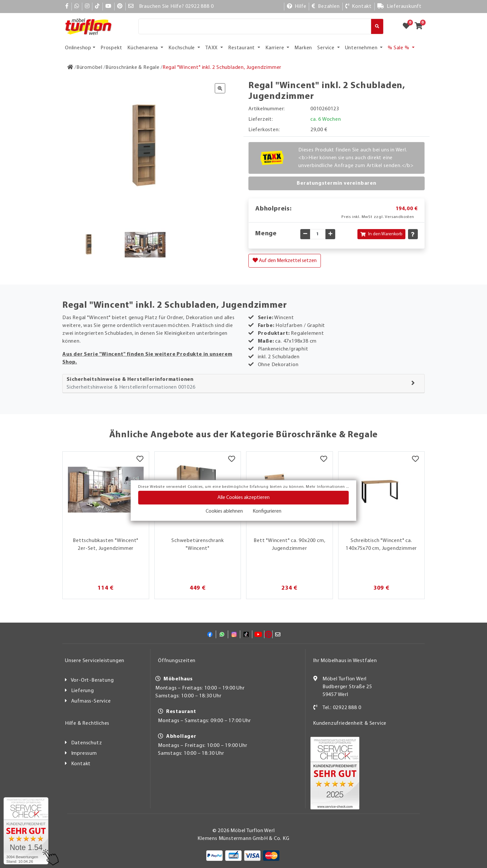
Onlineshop (78, 48)
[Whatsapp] (77, 7)
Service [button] (326, 48)
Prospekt (111, 48)
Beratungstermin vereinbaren (337, 183)
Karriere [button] (275, 48)
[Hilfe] (297, 7)
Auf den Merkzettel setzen (285, 260)
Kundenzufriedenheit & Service (350, 723)
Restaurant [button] (242, 48)
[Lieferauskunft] (400, 7)
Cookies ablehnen (224, 511)
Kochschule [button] (182, 48)
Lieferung (83, 691)
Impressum (84, 753)
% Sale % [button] (399, 48)
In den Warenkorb (381, 234)
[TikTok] (97, 7)
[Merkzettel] (140, 460)
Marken (303, 48)
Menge (266, 234)
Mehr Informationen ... (327, 487)
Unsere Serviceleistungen (95, 661)
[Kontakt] (359, 7)
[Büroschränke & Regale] (133, 68)
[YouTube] (109, 7)
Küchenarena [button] (143, 48)
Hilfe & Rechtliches (87, 723)
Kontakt (81, 764)
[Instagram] (87, 7)
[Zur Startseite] (70, 68)
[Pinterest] (120, 7)
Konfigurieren (267, 511)
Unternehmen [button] (362, 48)
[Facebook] (67, 7)
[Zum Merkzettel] (408, 26)
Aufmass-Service (91, 701)
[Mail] (131, 7)
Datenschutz (87, 743)
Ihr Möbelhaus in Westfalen (345, 661)
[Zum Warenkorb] (421, 26)
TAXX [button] (212, 48)
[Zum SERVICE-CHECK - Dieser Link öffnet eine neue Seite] (26, 831)
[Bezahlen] (326, 7)
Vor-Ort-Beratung (92, 680)
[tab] (243, 384)
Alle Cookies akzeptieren (243, 498)
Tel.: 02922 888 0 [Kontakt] (342, 708)
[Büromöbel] (89, 68)
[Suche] (255, 26)
